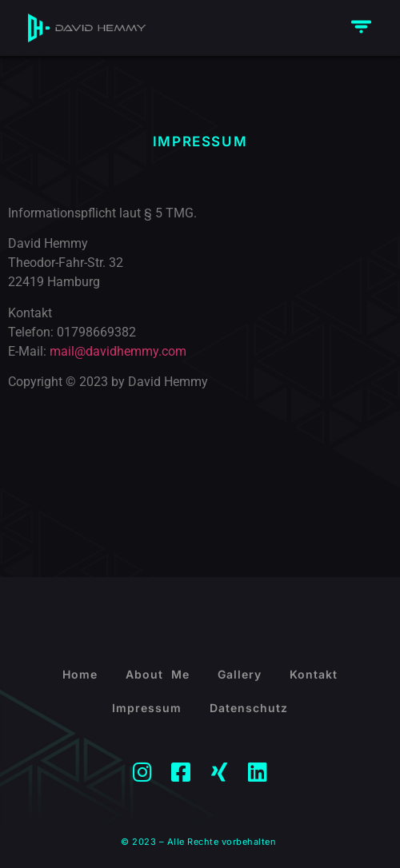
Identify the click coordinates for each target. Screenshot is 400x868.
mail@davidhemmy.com (118, 351)
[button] (362, 28)
